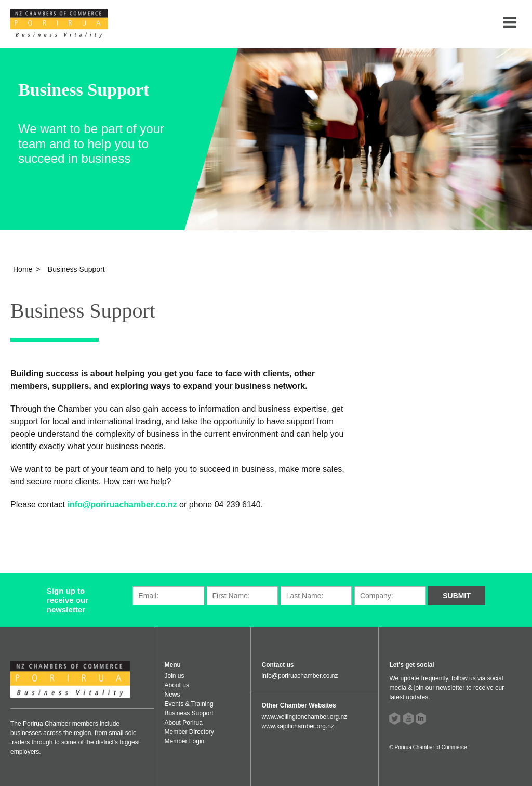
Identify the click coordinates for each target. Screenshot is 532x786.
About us (177, 685)
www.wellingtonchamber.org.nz (304, 717)
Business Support (189, 713)
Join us (175, 676)
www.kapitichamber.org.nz (297, 726)
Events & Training (189, 704)
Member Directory (189, 732)
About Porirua (184, 723)
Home (23, 269)
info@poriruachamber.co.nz (123, 505)
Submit (457, 596)
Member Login (185, 741)
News (172, 695)
